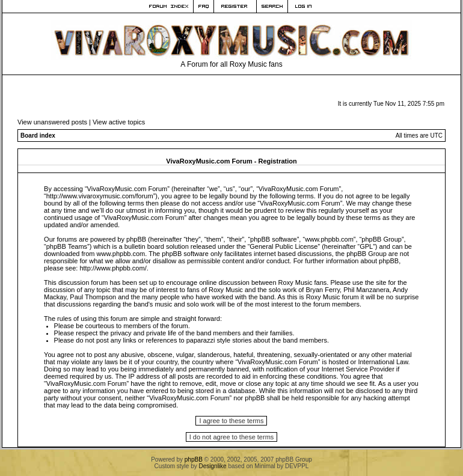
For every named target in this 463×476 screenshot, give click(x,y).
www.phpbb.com (121, 254)
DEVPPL (297, 466)
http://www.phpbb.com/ (113, 268)
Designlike (213, 466)
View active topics (119, 122)
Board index (38, 136)
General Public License (284, 246)
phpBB (194, 459)
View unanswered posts (52, 122)
